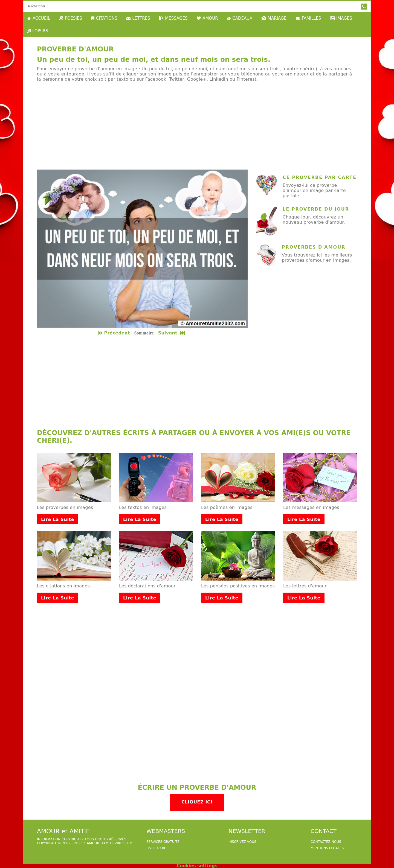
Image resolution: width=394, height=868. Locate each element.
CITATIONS (104, 18)
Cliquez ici (197, 802)
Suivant (172, 333)
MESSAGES (173, 18)
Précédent (114, 333)
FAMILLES (308, 18)
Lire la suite (58, 519)
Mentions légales (327, 848)
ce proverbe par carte (320, 177)
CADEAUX (240, 18)
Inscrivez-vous (242, 842)
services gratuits (163, 842)
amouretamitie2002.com (109, 843)
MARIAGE (274, 18)
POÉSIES (71, 18)
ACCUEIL (39, 18)
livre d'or (156, 848)
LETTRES (138, 18)
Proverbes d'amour (314, 247)
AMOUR (207, 18)
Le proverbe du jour (316, 209)
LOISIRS (38, 31)
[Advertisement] (197, 126)
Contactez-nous (326, 842)
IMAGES (341, 18)
